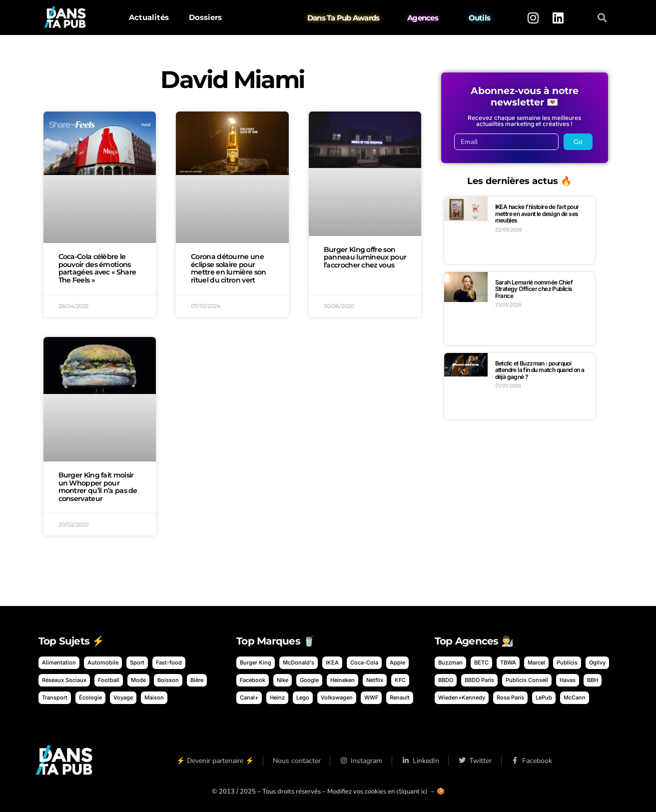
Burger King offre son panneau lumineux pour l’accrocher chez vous (365, 257)
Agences (423, 18)
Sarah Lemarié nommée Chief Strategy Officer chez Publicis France (534, 289)
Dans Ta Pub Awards (343, 18)
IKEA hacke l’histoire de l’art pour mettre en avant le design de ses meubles (537, 213)
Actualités (149, 17)
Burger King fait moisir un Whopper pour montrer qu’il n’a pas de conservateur (98, 487)
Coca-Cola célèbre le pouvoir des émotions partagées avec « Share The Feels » (97, 268)
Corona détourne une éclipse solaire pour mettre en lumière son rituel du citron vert (228, 268)
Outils (479, 18)
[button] (602, 18)
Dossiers (205, 17)
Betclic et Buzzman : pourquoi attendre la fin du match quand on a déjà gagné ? (540, 370)
